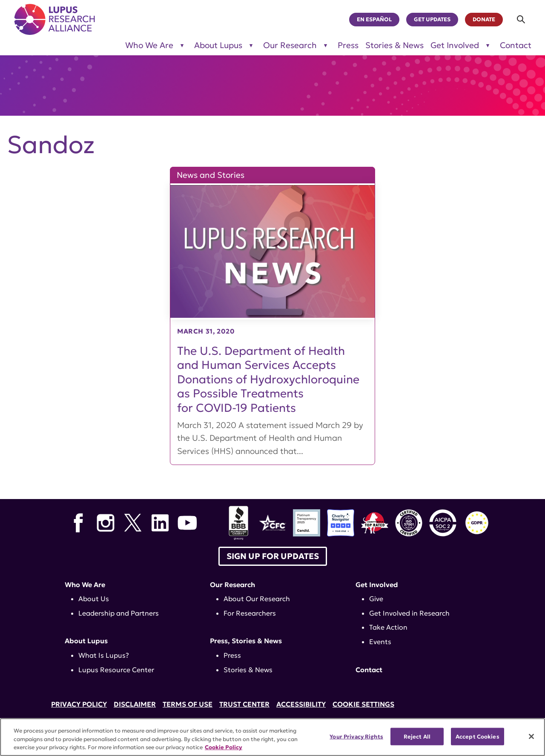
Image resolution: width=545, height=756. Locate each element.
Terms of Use (188, 704)
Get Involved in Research (409, 613)
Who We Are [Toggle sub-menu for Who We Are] (149, 45)
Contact (516, 45)
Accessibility (301, 704)
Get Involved (377, 585)
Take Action (388, 627)
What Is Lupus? (104, 655)
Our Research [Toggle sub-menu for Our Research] (290, 45)
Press (348, 45)
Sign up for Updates (273, 556)
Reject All (417, 736)
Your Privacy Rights (356, 736)
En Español (374, 20)
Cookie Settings (363, 704)
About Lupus (86, 641)
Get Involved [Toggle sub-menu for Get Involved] (455, 45)
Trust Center (244, 704)
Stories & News (394, 45)
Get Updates (432, 20)
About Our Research (257, 599)
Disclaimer (135, 704)
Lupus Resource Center (116, 670)
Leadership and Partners (119, 613)
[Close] (531, 736)
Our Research (232, 585)
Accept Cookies (478, 736)
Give (376, 599)
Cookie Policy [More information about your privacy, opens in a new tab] (224, 747)
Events (380, 642)
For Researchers (250, 613)
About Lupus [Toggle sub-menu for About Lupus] (218, 45)
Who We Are (85, 585)
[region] (272, 737)
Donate (484, 20)
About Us (94, 599)
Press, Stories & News (246, 641)
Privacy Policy (79, 704)
